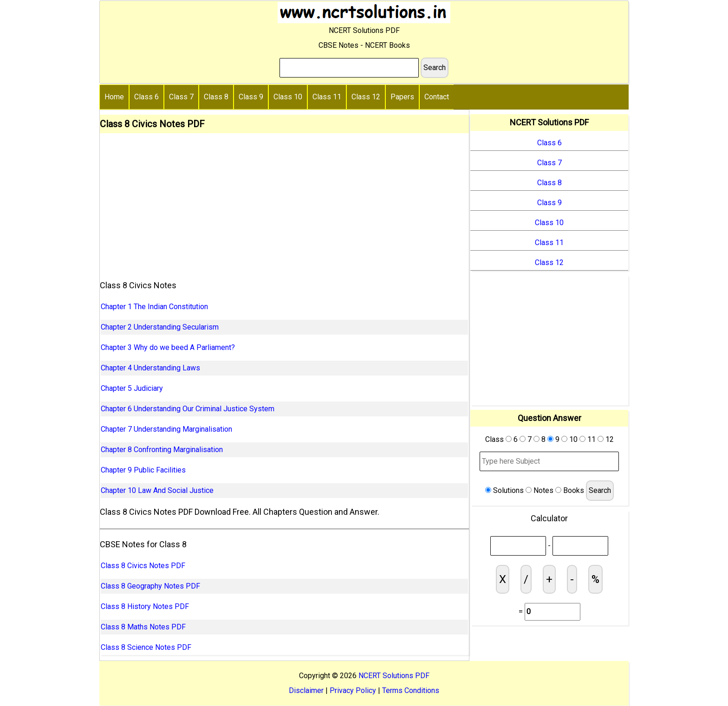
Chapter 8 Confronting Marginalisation (162, 450)
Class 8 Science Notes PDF (146, 647)
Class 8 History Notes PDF (145, 606)
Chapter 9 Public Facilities (143, 470)
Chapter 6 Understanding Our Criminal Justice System (188, 409)
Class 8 (216, 97)
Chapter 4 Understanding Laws (150, 368)
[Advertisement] (284, 203)
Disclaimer (306, 690)
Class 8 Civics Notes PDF (143, 566)
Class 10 (288, 97)
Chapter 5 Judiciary (132, 388)
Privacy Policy (353, 690)
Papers (402, 97)
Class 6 (146, 97)
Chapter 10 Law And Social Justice (157, 490)
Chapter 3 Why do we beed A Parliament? (168, 347)
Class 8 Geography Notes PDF (150, 586)
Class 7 (181, 97)
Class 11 (327, 97)
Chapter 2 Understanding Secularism (160, 327)
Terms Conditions (411, 690)
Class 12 (366, 97)
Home (114, 97)
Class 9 (251, 97)
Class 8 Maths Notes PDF (143, 627)
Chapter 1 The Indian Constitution (154, 307)
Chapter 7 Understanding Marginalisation (166, 429)
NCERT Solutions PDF (394, 676)
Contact (437, 97)
